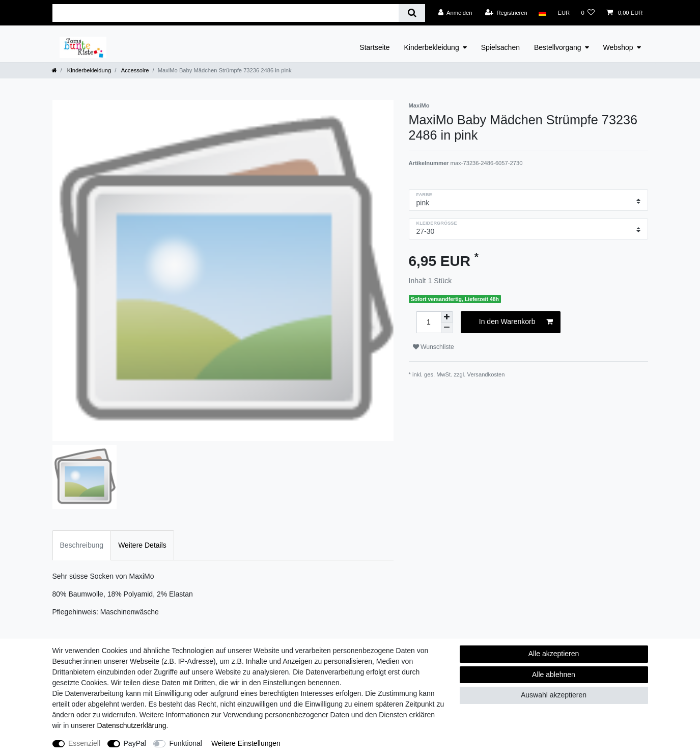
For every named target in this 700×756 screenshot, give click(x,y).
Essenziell (84, 743)
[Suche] (412, 13)
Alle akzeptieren (554, 654)
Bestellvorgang (558, 47)
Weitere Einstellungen (246, 743)
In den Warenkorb (516, 322)
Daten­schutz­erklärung (131, 725)
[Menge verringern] (447, 328)
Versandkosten (486, 374)
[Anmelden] (455, 13)
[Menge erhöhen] (447, 317)
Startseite (374, 47)
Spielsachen (500, 47)
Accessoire (134, 70)
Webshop (618, 47)
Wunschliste (433, 347)
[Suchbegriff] (226, 13)
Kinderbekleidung (432, 47)
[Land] (542, 13)
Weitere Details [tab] (142, 545)
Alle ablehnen (554, 674)
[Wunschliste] (588, 13)
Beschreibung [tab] (82, 545)
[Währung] (564, 13)
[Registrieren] (506, 13)
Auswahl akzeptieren (554, 695)
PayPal (135, 743)
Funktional (186, 743)
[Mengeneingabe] (429, 322)
